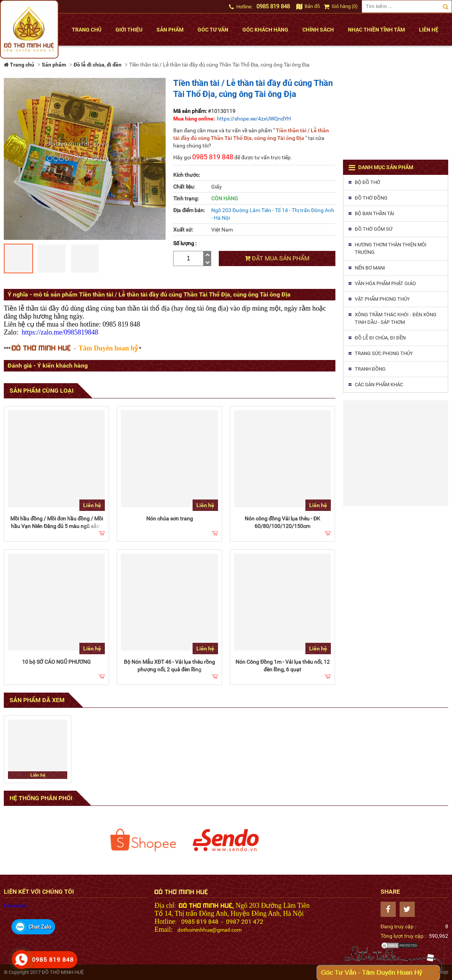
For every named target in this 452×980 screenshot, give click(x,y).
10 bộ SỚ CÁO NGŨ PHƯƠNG (56, 662)
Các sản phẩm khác (379, 385)
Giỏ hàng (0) (341, 6)
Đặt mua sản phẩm (277, 258)
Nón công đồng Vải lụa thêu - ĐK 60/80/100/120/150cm (282, 522)
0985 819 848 (273, 6)
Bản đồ (308, 6)
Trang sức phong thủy (384, 353)
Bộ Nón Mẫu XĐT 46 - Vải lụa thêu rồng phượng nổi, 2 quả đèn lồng (169, 666)
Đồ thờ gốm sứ (374, 229)
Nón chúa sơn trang (170, 519)
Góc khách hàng (265, 30)
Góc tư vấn (213, 30)
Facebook (15, 905)
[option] (143, 840)
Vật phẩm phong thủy (382, 299)
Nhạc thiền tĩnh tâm (376, 30)
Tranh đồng (370, 369)
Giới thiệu (129, 30)
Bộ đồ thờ (367, 182)
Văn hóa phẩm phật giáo (385, 283)
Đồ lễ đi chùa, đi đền (380, 338)
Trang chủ (87, 30)
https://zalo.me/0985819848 (60, 332)
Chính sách (318, 30)
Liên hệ (429, 30)
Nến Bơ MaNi (370, 268)
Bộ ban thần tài (375, 213)
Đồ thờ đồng (371, 198)
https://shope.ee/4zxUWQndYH (254, 119)
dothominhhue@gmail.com (209, 930)
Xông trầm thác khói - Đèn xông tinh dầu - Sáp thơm (396, 318)
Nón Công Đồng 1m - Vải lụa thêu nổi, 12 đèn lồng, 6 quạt (283, 666)
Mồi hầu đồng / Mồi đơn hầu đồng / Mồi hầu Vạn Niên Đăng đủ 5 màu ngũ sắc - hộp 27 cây (57, 526)
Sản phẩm (170, 30)
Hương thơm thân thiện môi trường (391, 248)
